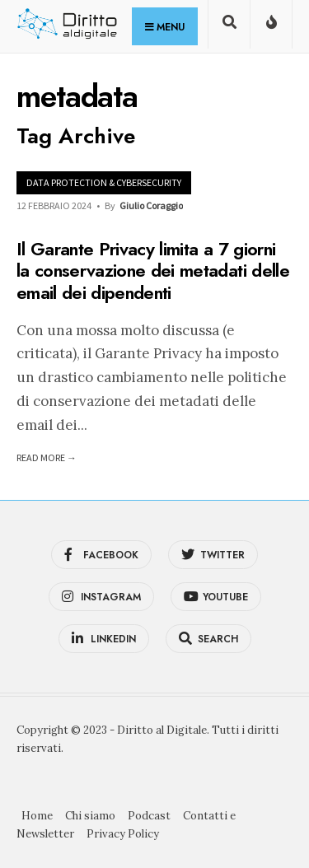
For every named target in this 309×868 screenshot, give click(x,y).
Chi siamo (90, 816)
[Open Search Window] (229, 28)
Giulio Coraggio (151, 205)
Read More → (47, 457)
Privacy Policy (123, 834)
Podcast (149, 816)
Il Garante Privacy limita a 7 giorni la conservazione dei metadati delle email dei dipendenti (153, 271)
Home (37, 816)
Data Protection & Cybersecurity (104, 182)
